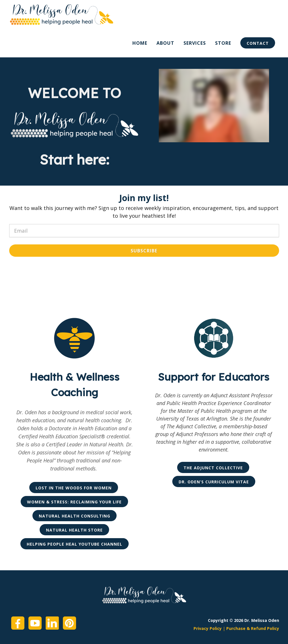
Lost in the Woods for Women (74, 488)
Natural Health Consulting (75, 516)
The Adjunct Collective (213, 468)
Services (195, 43)
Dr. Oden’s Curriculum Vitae (214, 482)
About (165, 43)
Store (223, 43)
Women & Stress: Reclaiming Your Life (74, 502)
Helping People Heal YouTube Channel (75, 544)
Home (140, 43)
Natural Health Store (74, 530)
